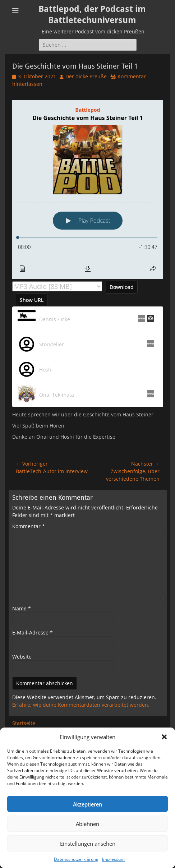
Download (122, 287)
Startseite (24, 723)
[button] (164, 737)
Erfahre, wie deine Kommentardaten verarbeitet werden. (81, 705)
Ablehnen (87, 824)
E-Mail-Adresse (33, 632)
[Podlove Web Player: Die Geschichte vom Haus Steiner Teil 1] (88, 190)
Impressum (113, 859)
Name (22, 608)
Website (22, 657)
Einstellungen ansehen (88, 844)
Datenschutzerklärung (76, 859)
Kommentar (29, 526)
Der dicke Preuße (86, 76)
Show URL (32, 300)
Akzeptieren (87, 804)
